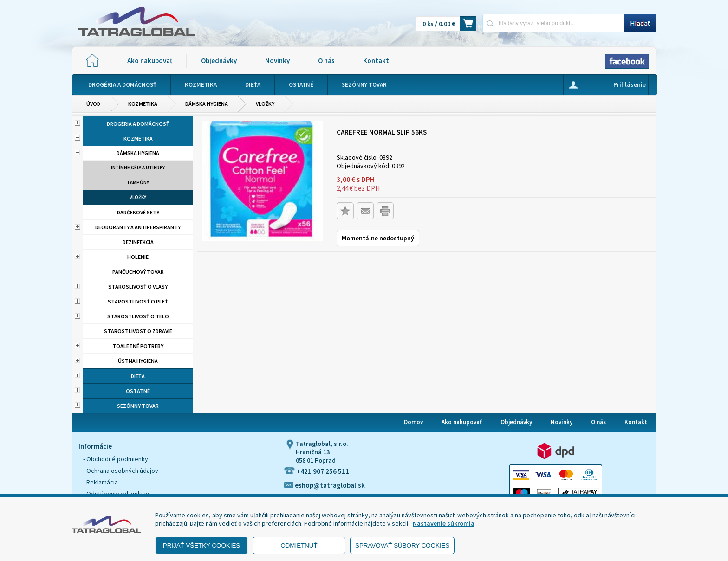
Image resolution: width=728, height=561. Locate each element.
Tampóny (138, 182)
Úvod (93, 104)
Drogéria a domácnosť (138, 124)
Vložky (265, 104)
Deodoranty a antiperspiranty (138, 227)
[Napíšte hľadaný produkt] (553, 23)
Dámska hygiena (207, 104)
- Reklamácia (101, 482)
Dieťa (138, 376)
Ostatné (138, 391)
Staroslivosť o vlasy (138, 287)
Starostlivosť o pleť (138, 301)
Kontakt (376, 61)
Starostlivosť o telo (138, 316)
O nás (326, 61)
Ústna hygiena (138, 361)
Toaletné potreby (138, 346)
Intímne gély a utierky (138, 168)
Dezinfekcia (138, 242)
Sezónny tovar (138, 406)
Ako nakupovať (150, 61)
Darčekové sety (138, 212)
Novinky (277, 61)
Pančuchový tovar (138, 272)
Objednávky (219, 61)
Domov (413, 422)
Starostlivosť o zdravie (138, 331)
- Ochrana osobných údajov (121, 471)
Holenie (138, 257)
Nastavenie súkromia (444, 523)
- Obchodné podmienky (116, 459)
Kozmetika (143, 104)
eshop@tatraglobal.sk (325, 485)
